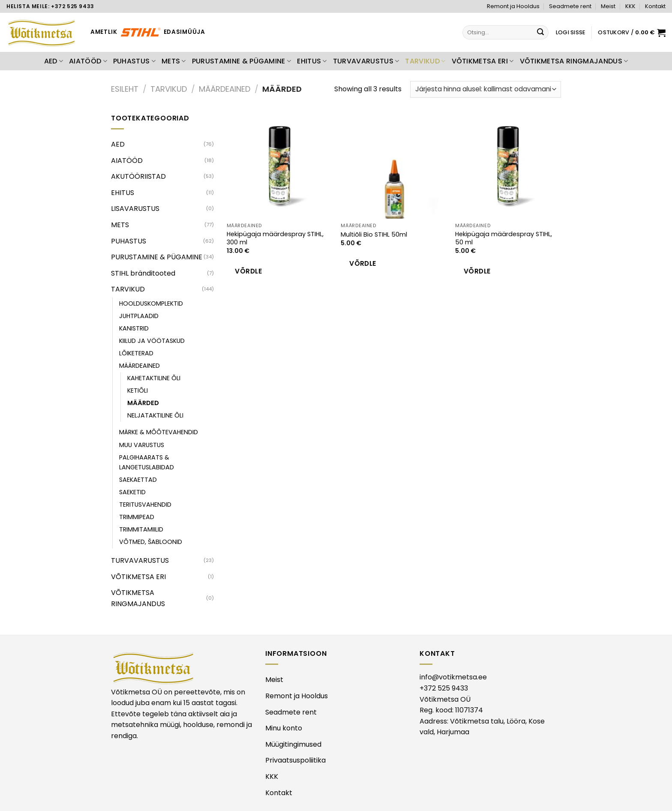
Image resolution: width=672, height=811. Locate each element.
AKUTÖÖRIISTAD (138, 176)
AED (54, 61)
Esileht (125, 89)
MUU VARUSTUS (142, 445)
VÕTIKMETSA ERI (483, 61)
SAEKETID (132, 492)
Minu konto (284, 728)
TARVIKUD (425, 61)
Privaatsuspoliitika (295, 760)
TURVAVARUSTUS (366, 61)
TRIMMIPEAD (137, 517)
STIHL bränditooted (143, 273)
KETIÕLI (138, 390)
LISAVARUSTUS (135, 209)
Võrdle (248, 271)
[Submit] (541, 33)
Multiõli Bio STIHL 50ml (374, 235)
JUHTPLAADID (139, 316)
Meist (608, 6)
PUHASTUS (134, 61)
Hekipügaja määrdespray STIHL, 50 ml (504, 238)
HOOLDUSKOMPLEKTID (151, 303)
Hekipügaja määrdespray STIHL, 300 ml (275, 238)
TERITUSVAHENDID (145, 505)
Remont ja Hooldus (513, 6)
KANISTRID (134, 328)
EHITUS (312, 61)
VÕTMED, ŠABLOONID (151, 542)
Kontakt (655, 6)
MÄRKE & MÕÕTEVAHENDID (159, 432)
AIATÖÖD (88, 61)
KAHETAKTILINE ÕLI (154, 378)
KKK (630, 6)
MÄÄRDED (143, 403)
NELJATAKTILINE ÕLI (155, 415)
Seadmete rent (570, 6)
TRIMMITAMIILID (141, 529)
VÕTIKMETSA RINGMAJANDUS (574, 61)
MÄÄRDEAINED (225, 89)
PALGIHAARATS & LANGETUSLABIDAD (147, 462)
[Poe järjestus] (486, 89)
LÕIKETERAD (136, 353)
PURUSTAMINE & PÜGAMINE (242, 61)
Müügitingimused (293, 744)
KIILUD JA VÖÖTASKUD (152, 341)
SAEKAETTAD (138, 480)
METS (174, 61)
